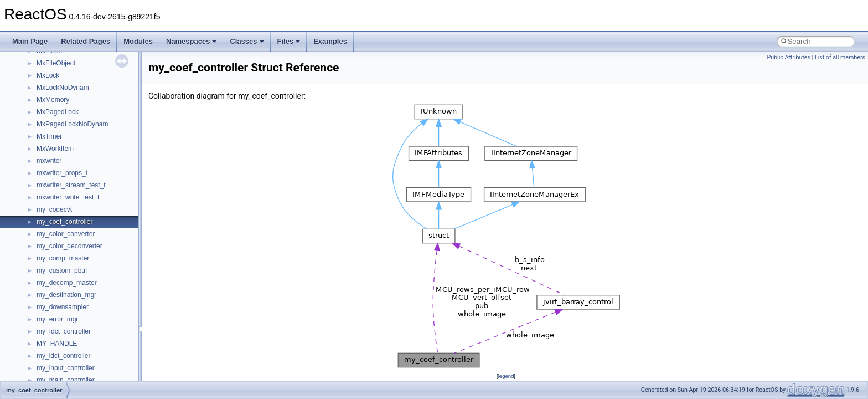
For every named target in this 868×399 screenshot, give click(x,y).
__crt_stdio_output (64, 272)
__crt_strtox (54, 284)
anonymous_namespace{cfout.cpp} (88, 333)
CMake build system (49, 53)
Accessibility (55, 296)
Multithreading (40, 126)
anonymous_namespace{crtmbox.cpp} (93, 345)
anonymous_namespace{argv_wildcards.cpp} (103, 321)
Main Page (30, 41)
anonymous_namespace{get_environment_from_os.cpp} (120, 370)
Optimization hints (45, 138)
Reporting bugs (41, 89)
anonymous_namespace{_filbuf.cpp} (90, 309)
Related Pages (86, 41)
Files (289, 41)
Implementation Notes (51, 150)
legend (506, 376)
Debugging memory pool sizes (63, 77)
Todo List (32, 187)
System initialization (48, 114)
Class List (42, 248)
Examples (330, 41)
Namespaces (192, 41)
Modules (138, 41)
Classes (247, 41)
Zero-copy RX (39, 101)
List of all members (840, 57)
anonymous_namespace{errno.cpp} (89, 357)
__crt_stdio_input (62, 260)
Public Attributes (789, 57)
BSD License (38, 162)
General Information (48, 175)
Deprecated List (42, 199)
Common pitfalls (43, 65)
